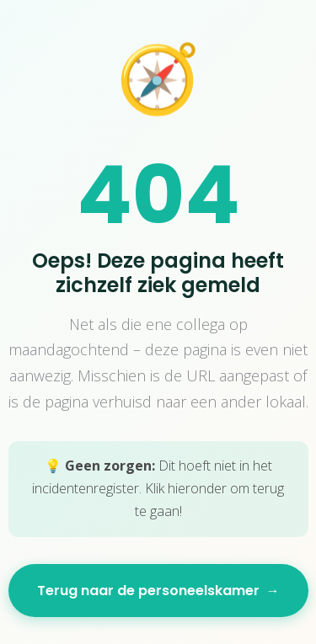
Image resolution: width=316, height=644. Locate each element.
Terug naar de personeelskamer (158, 591)
